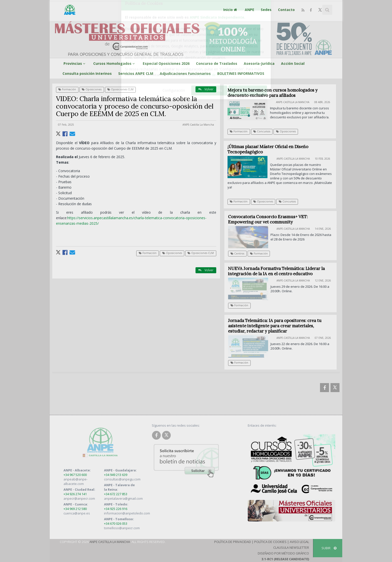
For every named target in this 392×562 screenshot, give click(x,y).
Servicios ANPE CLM (136, 73)
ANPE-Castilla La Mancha (198, 125)
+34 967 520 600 (75, 475)
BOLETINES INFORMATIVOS (241, 73)
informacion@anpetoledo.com (127, 513)
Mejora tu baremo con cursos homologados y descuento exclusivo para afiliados (272, 93)
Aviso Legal (299, 542)
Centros (240, 253)
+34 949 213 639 (116, 475)
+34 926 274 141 (75, 494)
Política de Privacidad (233, 542)
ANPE (249, 10)
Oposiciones (92, 89)
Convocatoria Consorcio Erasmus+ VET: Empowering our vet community (271, 219)
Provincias (75, 63)
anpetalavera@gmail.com (123, 498)
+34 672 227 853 (116, 494)
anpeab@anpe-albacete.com (75, 481)
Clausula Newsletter (291, 547)
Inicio (231, 10)
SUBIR (329, 548)
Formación (67, 89)
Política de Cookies (270, 542)
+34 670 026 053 (116, 523)
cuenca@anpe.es (77, 513)
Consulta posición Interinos (87, 73)
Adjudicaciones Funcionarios (185, 73)
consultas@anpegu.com (122, 479)
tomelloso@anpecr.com (122, 528)
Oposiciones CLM (120, 89)
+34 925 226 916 (116, 509)
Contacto (286, 10)
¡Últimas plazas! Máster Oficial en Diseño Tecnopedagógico (268, 149)
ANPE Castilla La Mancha (110, 542)
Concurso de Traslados (217, 63)
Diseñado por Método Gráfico (283, 553)
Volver (206, 89)
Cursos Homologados (115, 63)
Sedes (266, 10)
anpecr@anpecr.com (79, 498)
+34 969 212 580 (75, 509)
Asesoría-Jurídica (259, 63)
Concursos (262, 131)
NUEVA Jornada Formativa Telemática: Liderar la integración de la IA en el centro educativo (279, 271)
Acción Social (293, 63)
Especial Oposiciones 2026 (166, 63)
